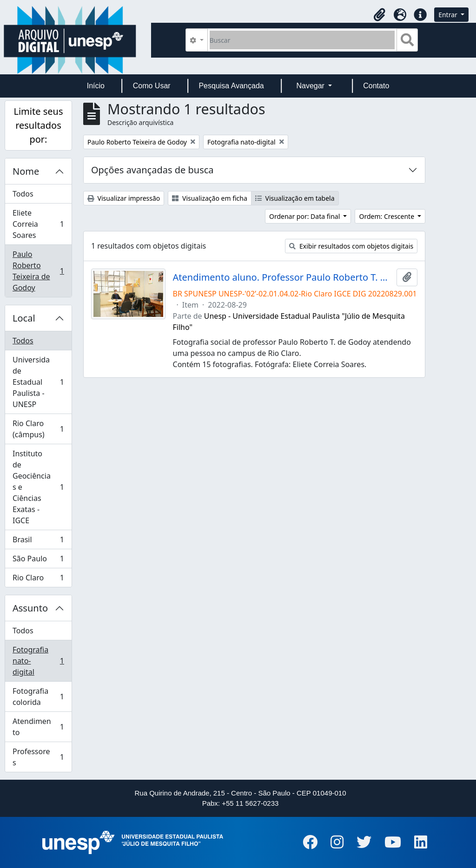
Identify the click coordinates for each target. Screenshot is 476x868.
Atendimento (38, 727)
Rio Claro (38, 579)
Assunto (30, 608)
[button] (379, 15)
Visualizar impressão (124, 198)
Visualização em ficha (210, 198)
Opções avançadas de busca (152, 170)
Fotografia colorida (38, 697)
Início (96, 86)
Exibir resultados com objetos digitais (351, 246)
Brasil (38, 542)
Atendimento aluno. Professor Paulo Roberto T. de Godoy (283, 277)
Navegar (311, 86)
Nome (26, 171)
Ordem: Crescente (387, 216)
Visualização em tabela (295, 198)
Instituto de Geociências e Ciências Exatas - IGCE (38, 487)
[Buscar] (302, 40)
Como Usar (152, 86)
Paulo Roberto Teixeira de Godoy (38, 271)
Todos (23, 194)
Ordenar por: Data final (305, 216)
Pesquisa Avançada (231, 86)
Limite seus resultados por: (38, 125)
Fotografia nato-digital (38, 661)
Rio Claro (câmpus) (38, 429)
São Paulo (38, 561)
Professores (38, 757)
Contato (376, 86)
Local (24, 318)
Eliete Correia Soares (38, 224)
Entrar (449, 15)
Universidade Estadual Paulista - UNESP (38, 382)
